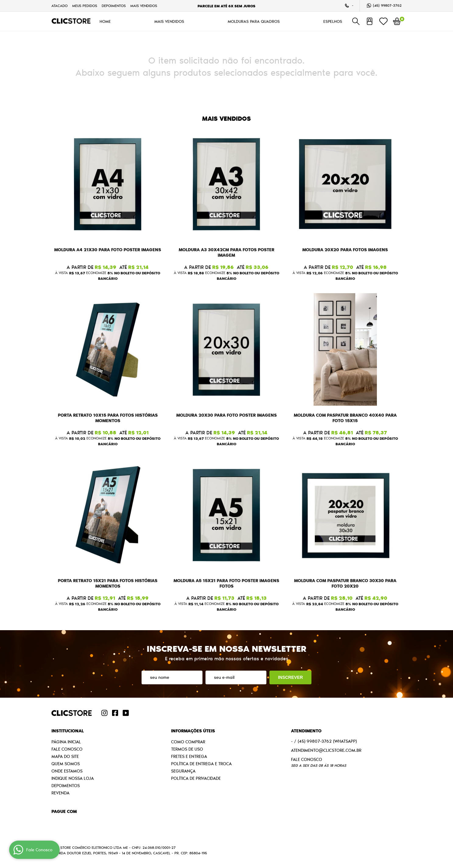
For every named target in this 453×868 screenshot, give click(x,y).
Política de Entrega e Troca (201, 764)
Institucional (68, 731)
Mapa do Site (65, 756)
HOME (105, 21)
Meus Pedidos (85, 6)
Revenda (60, 793)
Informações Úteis (193, 731)
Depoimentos (114, 6)
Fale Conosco (67, 749)
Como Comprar (188, 742)
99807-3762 (387, 5)
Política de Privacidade (196, 778)
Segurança (183, 771)
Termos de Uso (187, 749)
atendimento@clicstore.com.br (326, 750)
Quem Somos (66, 764)
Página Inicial (66, 742)
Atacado (60, 6)
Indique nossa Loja (73, 778)
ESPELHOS (333, 21)
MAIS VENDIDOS (144, 6)
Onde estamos (67, 771)
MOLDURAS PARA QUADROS (254, 21)
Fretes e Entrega (189, 756)
